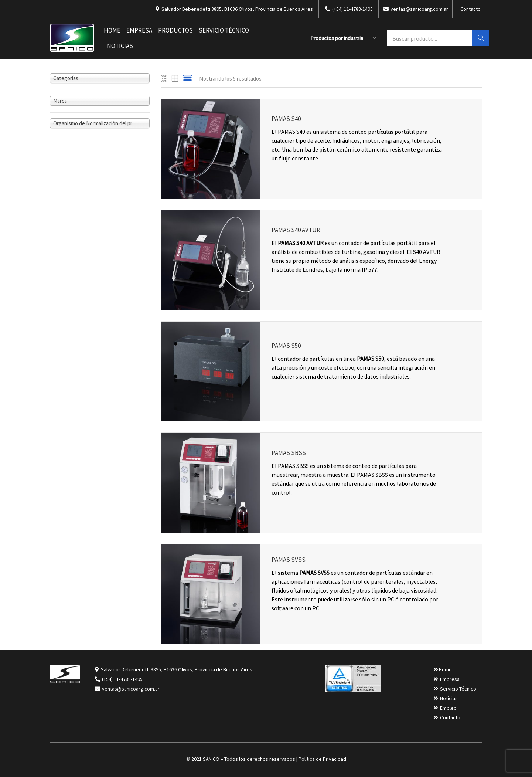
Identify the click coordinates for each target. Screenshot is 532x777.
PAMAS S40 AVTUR (296, 230)
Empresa (139, 30)
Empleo (448, 708)
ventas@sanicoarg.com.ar (130, 689)
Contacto (470, 9)
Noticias (120, 46)
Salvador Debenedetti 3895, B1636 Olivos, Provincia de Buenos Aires (177, 669)
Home (112, 30)
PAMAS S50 (286, 346)
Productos (175, 30)
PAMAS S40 (286, 119)
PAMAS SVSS (289, 560)
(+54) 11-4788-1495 (122, 679)
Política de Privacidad (322, 759)
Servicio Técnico (224, 30)
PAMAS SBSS (289, 453)
